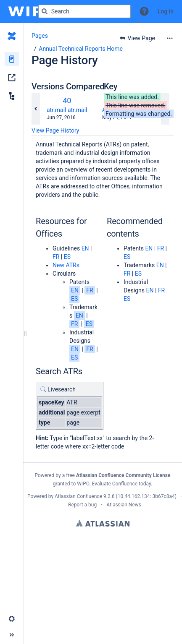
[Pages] (12, 59)
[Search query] (84, 11)
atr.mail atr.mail (67, 110)
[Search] (45, 11)
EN (85, 248)
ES (67, 257)
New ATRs (66, 265)
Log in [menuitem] (166, 11)
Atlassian (103, 523)
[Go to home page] (33, 11)
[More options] (170, 38)
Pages (40, 36)
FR (56, 257)
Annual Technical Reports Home (81, 49)
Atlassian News (124, 505)
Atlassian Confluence (78, 496)
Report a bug (82, 505)
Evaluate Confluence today (121, 484)
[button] (144, 11)
